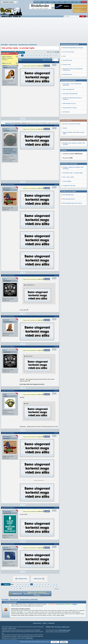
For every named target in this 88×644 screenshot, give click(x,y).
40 (22, 55)
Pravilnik (62, 2)
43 (31, 55)
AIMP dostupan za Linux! (69, 219)
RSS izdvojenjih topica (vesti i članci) (72, 154)
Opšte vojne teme (13, 45)
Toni (4, 279)
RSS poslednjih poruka (69, 150)
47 (42, 55)
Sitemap (45, 623)
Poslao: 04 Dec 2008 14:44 (9, 544)
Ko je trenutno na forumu (10, 602)
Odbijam (64, 642)
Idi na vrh (57, 589)
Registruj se (51, 2)
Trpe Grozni (6, 320)
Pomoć (78, 2)
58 (34, 586)
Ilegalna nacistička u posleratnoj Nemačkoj (7, 58)
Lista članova (69, 2)
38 (26, 584)
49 (48, 55)
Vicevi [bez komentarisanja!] (70, 210)
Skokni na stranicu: (47, 60)
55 (25, 586)
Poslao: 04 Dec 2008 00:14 (9, 433)
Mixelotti (5, 129)
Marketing (84, 2)
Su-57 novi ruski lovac (68, 168)
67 (42, 57)
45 (36, 55)
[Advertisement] (44, 32)
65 (36, 57)
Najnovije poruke (37, 623)
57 (31, 586)
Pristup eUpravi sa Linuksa (70, 224)
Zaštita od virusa (66, 627)
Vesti (56, 627)
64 (33, 57)
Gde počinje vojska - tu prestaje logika (28, 45)
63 (30, 57)
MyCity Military (38, 2)
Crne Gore (7, 63)
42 (28, 55)
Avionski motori (67, 181)
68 (44, 57)
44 (34, 55)
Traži (74, 2)
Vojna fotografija (67, 132)
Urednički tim (51, 623)
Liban (64, 172)
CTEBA (5, 394)
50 (50, 55)
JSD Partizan (66, 228)
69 (47, 57)
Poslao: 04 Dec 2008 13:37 (9, 508)
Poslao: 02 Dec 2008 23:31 (9, 184)
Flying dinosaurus (67, 190)
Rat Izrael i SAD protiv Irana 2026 (72, 75)
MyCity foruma (29, 638)
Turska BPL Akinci (68, 176)
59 (19, 57)
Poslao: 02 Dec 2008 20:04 (9, 125)
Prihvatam (55, 642)
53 (20, 586)
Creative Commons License (65, 630)
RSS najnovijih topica (68, 146)
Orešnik (65, 79)
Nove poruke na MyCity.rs (68, 196)
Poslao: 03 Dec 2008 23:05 (9, 347)
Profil (24, 119)
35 (17, 584)
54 (23, 586)
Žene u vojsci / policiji (68, 128)
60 (22, 57)
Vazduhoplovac (7, 188)
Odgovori (21, 52)
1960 (50, 57)
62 (27, 57)
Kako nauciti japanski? (69, 205)
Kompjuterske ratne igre (69, 137)
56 (28, 586)
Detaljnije (75, 604)
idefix (4, 66)
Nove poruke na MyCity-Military (70, 160)
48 (45, 55)
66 (39, 57)
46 (39, 55)
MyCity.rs (59, 627)
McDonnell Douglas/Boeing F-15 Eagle (73, 164)
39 (19, 55)
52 (56, 55)
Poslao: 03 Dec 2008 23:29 (9, 391)
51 (53, 55)
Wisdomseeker (7, 511)
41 (25, 55)
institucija (5, 548)
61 (25, 57)
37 (23, 584)
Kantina (57, 2)
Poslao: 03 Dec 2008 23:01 (9, 316)
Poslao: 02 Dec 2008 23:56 (9, 275)
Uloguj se (45, 2)
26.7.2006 (57, 52)
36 (20, 584)
